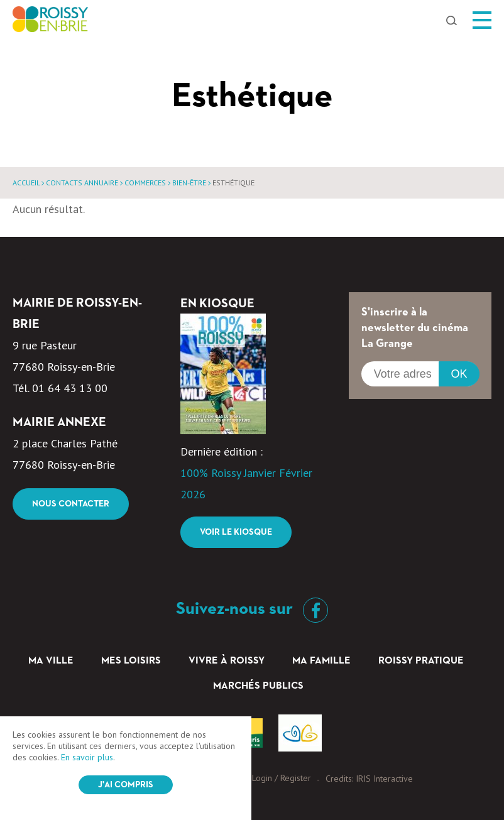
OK (459, 374)
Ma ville (51, 661)
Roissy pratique (421, 661)
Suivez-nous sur (252, 609)
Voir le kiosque (236, 532)
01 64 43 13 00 (70, 388)
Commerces (145, 183)
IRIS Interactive (384, 779)
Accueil (26, 183)
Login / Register (282, 778)
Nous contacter (71, 504)
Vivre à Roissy (227, 661)
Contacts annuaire (82, 183)
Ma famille (321, 661)
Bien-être (189, 183)
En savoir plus (87, 757)
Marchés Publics (258, 686)
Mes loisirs (131, 661)
